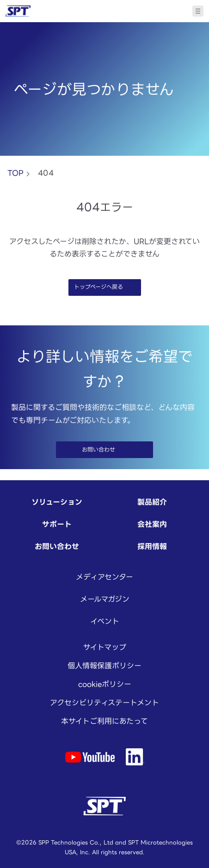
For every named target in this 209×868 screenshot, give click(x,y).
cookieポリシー (105, 684)
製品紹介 (152, 502)
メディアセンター (104, 577)
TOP (15, 173)
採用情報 (152, 546)
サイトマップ (105, 647)
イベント (105, 621)
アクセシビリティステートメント (104, 703)
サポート (57, 524)
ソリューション (57, 502)
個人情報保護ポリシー (104, 666)
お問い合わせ (57, 546)
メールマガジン (105, 599)
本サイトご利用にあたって (104, 721)
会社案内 (152, 524)
